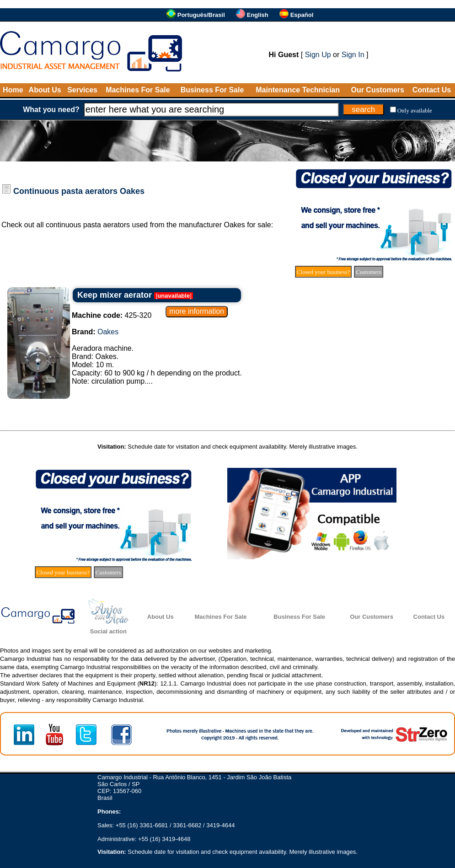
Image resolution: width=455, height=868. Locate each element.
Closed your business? (323, 272)
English (258, 15)
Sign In (353, 55)
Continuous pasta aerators (65, 191)
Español (302, 15)
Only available (415, 110)
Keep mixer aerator (115, 295)
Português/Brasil (201, 15)
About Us (45, 90)
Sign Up (318, 55)
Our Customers (377, 90)
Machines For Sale (138, 90)
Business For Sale (212, 90)
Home (13, 90)
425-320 (112, 315)
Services (82, 90)
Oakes (132, 191)
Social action (108, 631)
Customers (369, 272)
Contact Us (432, 90)
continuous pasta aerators (88, 225)
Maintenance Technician (298, 90)
